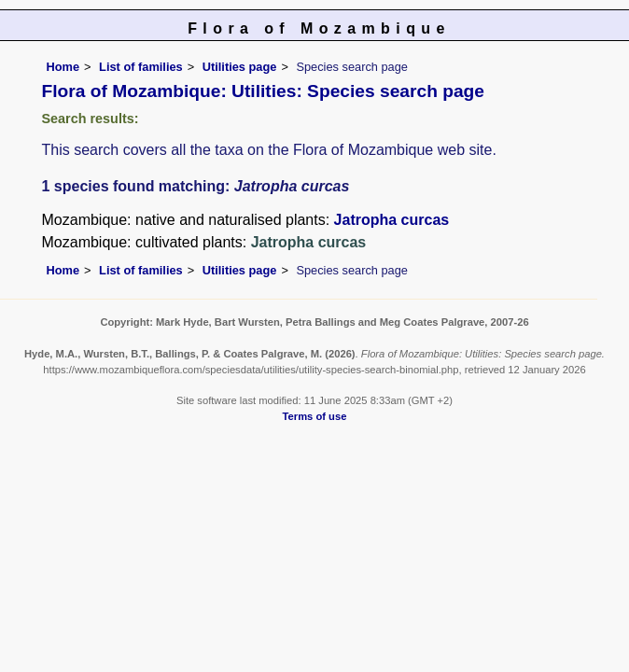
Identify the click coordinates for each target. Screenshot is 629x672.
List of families (141, 67)
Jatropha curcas (392, 220)
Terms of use (315, 416)
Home (63, 67)
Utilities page (240, 67)
